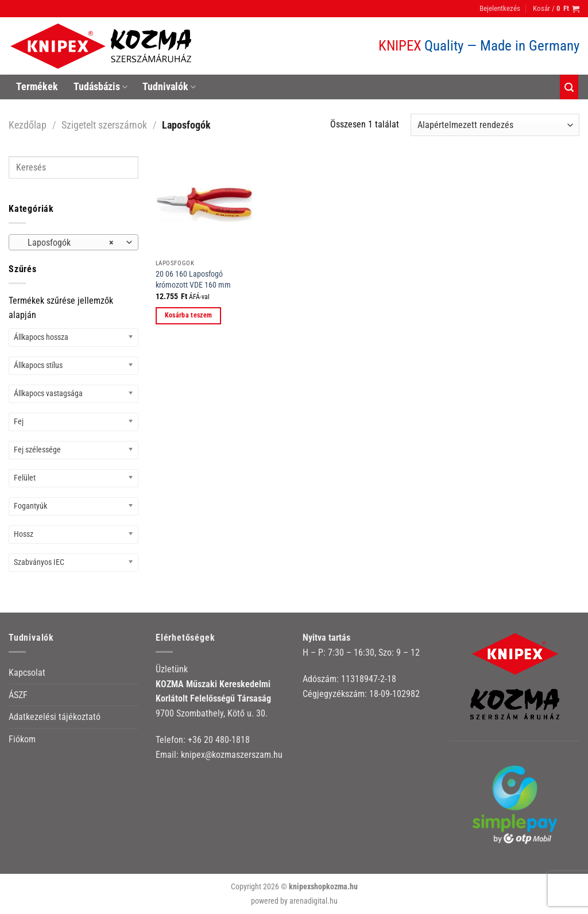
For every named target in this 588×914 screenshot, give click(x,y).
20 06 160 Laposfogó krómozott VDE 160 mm (193, 280)
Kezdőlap (28, 125)
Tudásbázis (100, 87)
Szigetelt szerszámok (104, 125)
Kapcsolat (27, 673)
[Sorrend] (495, 125)
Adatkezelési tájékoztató (55, 717)
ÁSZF (18, 695)
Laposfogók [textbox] (67, 243)
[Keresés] (569, 87)
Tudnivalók (169, 87)
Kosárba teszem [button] (189, 315)
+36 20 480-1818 (219, 740)
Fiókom (22, 739)
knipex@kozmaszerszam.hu (232, 755)
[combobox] (73, 242)
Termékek (37, 87)
